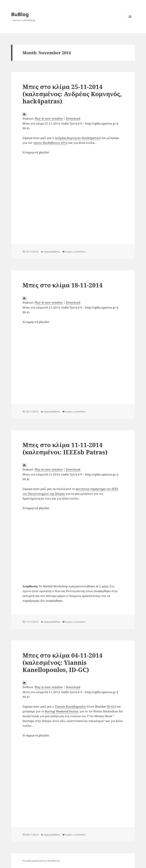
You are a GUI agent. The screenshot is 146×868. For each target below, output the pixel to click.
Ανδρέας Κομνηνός (68, 138)
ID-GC (111, 706)
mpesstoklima (52, 252)
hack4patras (91, 138)
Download (73, 118)
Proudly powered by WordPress (41, 861)
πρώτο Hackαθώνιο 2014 (50, 143)
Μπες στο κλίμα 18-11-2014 (63, 285)
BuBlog (20, 14)
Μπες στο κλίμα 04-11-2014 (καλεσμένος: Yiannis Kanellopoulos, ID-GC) (63, 662)
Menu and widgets (130, 21)
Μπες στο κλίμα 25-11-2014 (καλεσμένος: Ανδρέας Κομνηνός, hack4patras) (72, 94)
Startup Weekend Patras (61, 711)
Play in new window (49, 118)
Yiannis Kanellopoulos (70, 706)
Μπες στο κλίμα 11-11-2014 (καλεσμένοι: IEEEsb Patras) (65, 448)
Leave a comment (75, 252)
